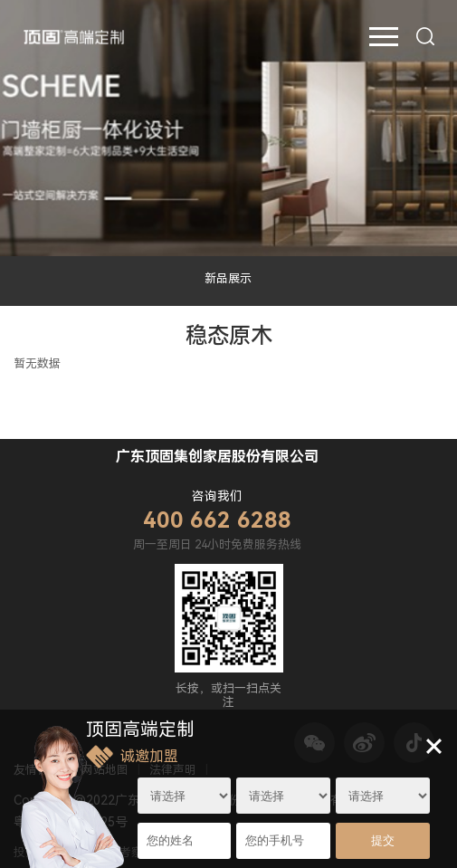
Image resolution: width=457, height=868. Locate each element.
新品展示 (228, 278)
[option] (228, 128)
